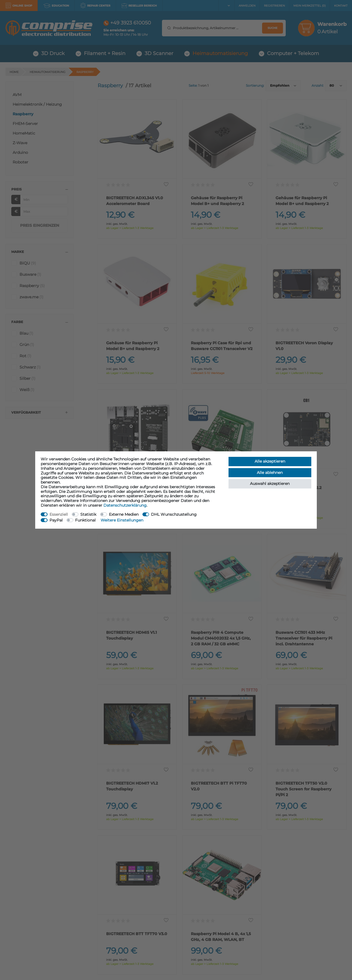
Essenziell (59, 514)
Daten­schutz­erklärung (125, 505)
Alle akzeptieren (270, 461)
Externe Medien (124, 514)
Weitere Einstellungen (122, 520)
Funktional (85, 520)
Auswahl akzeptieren (270, 484)
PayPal (56, 520)
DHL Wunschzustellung (174, 514)
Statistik (88, 514)
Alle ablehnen (270, 473)
